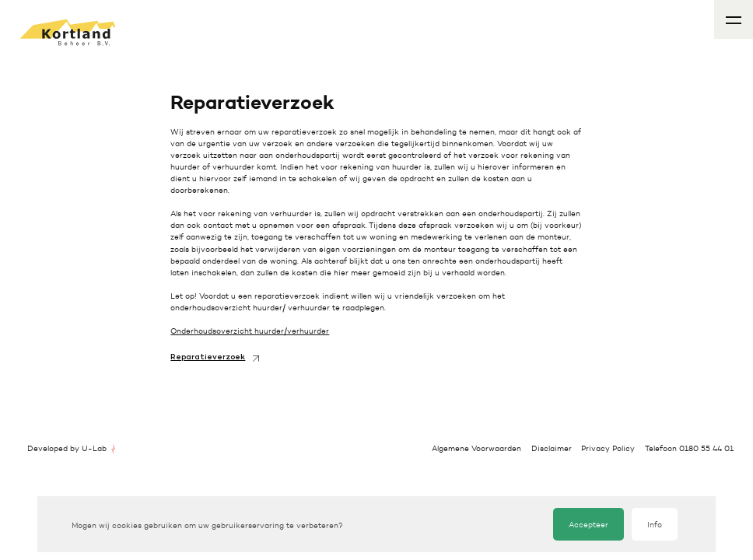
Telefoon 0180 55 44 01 (689, 448)
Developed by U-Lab (67, 448)
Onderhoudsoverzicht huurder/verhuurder (250, 331)
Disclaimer (552, 448)
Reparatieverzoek (208, 358)
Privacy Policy (608, 448)
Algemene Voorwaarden (476, 448)
